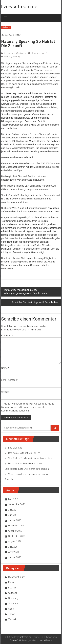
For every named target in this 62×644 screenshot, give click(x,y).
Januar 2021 (15, 520)
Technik (12, 619)
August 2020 (15, 541)
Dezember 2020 (16, 526)
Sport (11, 609)
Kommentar (7, 336)
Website (5, 392)
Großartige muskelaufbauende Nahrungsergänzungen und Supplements (25, 292)
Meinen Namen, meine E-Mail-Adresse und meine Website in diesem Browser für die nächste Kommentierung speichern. (28, 407)
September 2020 (17, 536)
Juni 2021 (13, 515)
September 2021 (17, 504)
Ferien (11, 582)
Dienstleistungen (17, 577)
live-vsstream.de (19, 7)
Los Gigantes (15, 448)
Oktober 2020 (15, 531)
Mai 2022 (13, 499)
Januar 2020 (15, 557)
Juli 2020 (13, 547)
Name (5, 368)
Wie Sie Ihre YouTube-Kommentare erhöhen (31, 458)
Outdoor (13, 593)
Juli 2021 (13, 510)
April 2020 (13, 552)
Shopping (13, 598)
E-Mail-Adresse (10, 380)
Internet (12, 588)
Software (6, 27)
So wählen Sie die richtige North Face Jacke (34, 302)
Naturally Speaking (12, 57)
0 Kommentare (36, 53)
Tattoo (12, 614)
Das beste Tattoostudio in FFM (24, 453)
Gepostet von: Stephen (13, 53)
